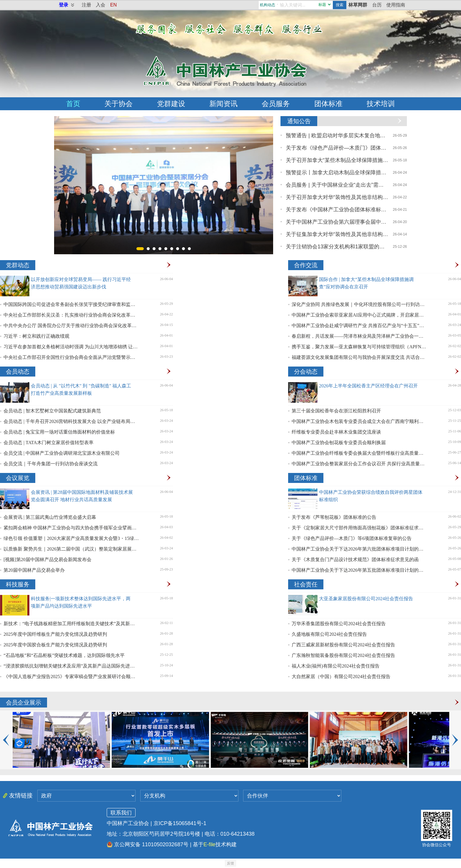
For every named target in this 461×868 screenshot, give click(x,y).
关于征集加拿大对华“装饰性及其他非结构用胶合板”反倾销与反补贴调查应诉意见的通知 (337, 234)
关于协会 (118, 104)
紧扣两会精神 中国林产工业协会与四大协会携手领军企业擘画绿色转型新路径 (71, 528)
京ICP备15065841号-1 (180, 823)
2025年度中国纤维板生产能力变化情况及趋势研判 (55, 634)
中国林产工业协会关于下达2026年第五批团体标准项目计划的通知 (359, 570)
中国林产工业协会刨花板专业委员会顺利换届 (339, 443)
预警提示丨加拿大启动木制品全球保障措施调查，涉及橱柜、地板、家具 (337, 173)
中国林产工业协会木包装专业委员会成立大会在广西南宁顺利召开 (359, 421)
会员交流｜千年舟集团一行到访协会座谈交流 (51, 464)
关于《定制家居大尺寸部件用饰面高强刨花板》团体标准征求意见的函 (359, 528)
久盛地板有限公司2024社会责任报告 (329, 634)
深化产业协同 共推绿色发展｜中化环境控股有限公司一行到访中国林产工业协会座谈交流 (359, 304)
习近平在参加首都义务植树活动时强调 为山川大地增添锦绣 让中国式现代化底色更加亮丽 (71, 347)
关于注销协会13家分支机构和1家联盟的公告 (337, 247)
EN (113, 5)
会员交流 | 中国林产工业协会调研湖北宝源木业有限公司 (62, 453)
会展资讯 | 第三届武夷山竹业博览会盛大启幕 (50, 517)
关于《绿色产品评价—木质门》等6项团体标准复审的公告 (352, 538)
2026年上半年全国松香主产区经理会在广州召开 (368, 386)
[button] (140, 249)
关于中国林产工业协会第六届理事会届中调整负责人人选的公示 (337, 222)
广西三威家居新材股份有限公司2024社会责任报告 (343, 645)
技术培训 (381, 104)
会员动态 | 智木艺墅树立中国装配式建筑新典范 (52, 411)
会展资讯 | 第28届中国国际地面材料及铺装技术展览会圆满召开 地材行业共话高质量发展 (82, 496)
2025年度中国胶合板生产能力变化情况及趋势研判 (55, 645)
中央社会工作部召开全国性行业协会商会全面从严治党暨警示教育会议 (71, 357)
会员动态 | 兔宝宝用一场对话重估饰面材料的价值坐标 (59, 432)
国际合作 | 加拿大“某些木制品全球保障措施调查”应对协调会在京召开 (366, 283)
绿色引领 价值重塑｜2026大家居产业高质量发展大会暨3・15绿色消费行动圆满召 (71, 538)
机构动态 (268, 5)
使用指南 (396, 5)
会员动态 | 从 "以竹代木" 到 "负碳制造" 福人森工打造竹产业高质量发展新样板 (81, 389)
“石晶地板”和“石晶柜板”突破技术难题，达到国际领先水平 (64, 655)
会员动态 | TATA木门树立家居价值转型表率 (49, 443)
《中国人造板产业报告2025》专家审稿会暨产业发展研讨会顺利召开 (71, 676)
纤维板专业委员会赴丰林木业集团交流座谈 (336, 432)
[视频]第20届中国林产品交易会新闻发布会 (47, 560)
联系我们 (121, 813)
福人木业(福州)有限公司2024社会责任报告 (336, 666)
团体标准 (328, 104)
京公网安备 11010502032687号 (148, 844)
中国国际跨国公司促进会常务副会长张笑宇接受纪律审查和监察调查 (71, 304)
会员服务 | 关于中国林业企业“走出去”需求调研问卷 (337, 185)
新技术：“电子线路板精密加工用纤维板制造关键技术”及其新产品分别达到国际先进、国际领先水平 (71, 624)
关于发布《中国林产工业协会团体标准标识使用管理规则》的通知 (337, 210)
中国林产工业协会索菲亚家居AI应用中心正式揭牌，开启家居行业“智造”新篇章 (359, 315)
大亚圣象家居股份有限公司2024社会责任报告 (366, 599)
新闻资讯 (223, 104)
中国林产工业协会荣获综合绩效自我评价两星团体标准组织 (371, 496)
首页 (73, 104)
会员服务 (276, 104)
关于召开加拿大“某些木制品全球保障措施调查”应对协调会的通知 (337, 160)
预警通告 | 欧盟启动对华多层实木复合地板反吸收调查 (337, 136)
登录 (64, 5)
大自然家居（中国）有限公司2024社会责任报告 (341, 676)
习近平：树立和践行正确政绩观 (36, 336)
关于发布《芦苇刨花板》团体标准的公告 (334, 517)
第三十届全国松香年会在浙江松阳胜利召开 (336, 411)
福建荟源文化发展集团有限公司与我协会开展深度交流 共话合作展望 (359, 357)
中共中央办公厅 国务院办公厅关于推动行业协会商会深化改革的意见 (71, 326)
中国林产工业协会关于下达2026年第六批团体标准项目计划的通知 (359, 549)
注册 (86, 5)
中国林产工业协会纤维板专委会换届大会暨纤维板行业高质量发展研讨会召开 (359, 453)
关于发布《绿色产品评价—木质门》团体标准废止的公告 (337, 148)
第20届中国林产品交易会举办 (34, 570)
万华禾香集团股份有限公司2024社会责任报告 (339, 624)
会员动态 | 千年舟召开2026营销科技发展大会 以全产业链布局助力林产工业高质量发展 (71, 421)
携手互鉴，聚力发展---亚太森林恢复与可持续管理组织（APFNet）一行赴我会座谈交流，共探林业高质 (359, 347)
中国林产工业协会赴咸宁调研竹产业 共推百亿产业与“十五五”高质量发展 (359, 326)
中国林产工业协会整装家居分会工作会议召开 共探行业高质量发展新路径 (359, 464)
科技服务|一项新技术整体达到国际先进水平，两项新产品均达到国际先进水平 (81, 602)
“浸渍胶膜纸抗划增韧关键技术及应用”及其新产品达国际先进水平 (71, 666)
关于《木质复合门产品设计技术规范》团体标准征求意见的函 (355, 560)
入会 (101, 5)
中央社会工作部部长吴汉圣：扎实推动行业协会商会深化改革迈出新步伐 (71, 315)
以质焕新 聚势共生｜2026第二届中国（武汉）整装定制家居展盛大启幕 (71, 549)
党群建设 (171, 104)
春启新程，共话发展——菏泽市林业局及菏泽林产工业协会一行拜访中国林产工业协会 (359, 336)
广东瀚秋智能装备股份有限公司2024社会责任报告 (343, 655)
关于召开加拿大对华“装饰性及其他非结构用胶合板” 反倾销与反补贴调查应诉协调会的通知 (337, 197)
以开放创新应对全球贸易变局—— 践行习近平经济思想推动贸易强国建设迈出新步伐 (81, 283)
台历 (377, 5)
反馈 (230, 863)
